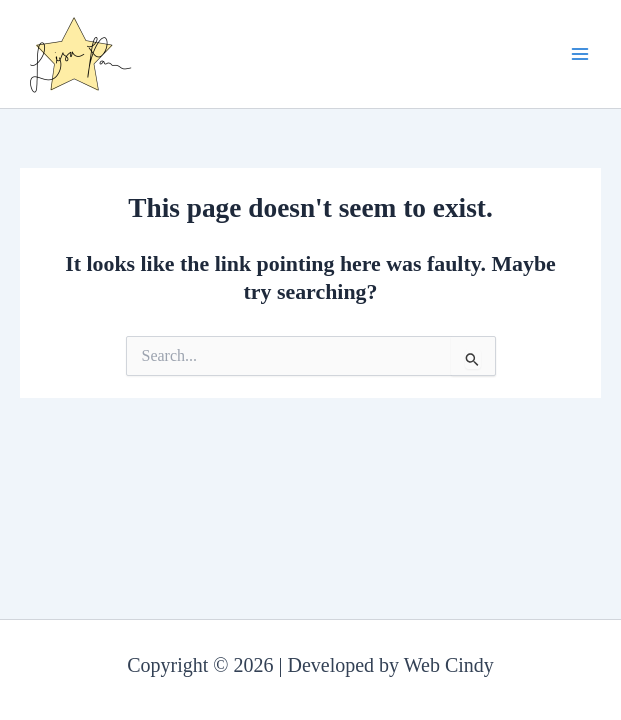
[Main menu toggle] (580, 54)
